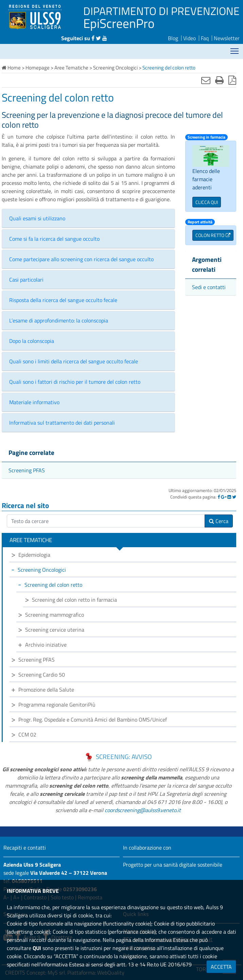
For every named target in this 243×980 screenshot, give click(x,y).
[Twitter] (234, 497)
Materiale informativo (34, 402)
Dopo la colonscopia (32, 341)
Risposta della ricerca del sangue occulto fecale (63, 300)
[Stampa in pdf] (232, 80)
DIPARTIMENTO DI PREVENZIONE (161, 11)
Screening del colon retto (53, 585)
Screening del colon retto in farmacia (74, 600)
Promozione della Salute (46, 690)
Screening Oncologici (42, 570)
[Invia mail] (206, 80)
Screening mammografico (55, 615)
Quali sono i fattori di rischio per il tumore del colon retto (75, 382)
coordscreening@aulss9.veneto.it (143, 810)
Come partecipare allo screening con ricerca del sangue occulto (81, 259)
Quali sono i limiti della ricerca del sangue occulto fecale (74, 361)
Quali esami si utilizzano (37, 218)
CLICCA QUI (207, 202)
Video (189, 38)
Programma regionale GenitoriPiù (57, 705)
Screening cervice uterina (55, 630)
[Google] (224, 497)
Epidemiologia (34, 555)
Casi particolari (26, 280)
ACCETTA (221, 967)
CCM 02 (27, 734)
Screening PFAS (27, 470)
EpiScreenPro (119, 23)
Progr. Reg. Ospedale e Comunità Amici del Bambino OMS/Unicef (93, 720)
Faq (205, 38)
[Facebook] (219, 497)
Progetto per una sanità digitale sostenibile (173, 865)
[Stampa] (219, 80)
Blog (173, 38)
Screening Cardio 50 (42, 675)
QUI (37, 948)
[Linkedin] (229, 497)
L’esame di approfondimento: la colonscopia (59, 320)
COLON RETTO (210, 235)
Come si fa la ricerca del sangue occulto (54, 239)
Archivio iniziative (46, 645)
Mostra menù (235, 49)
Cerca (219, 521)
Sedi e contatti (209, 287)
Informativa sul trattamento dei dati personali (62, 423)
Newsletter (227, 38)
